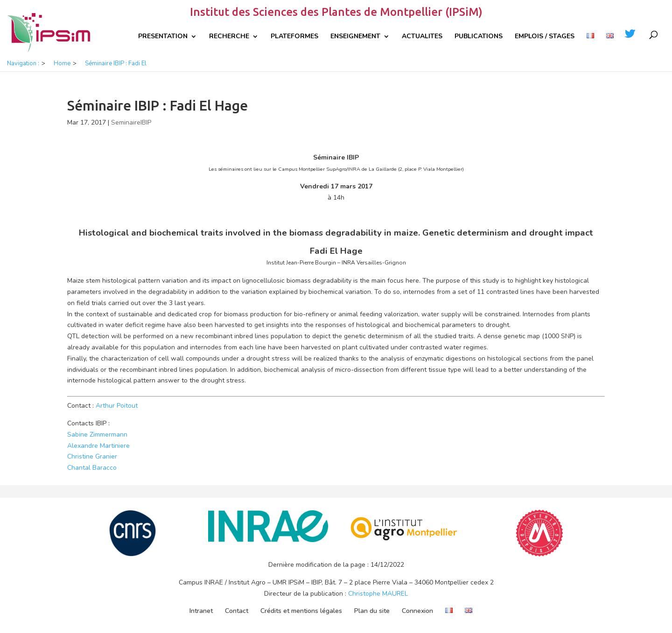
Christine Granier (92, 456)
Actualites (422, 37)
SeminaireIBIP (131, 122)
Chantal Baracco (92, 468)
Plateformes (294, 37)
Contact (237, 611)
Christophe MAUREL (378, 594)
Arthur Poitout (117, 406)
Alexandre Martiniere (98, 446)
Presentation (163, 37)
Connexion (417, 611)
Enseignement (355, 37)
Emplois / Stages (545, 37)
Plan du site (372, 611)
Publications (479, 37)
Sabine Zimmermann (97, 435)
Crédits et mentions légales (301, 611)
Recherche (229, 37)
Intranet (201, 611)
